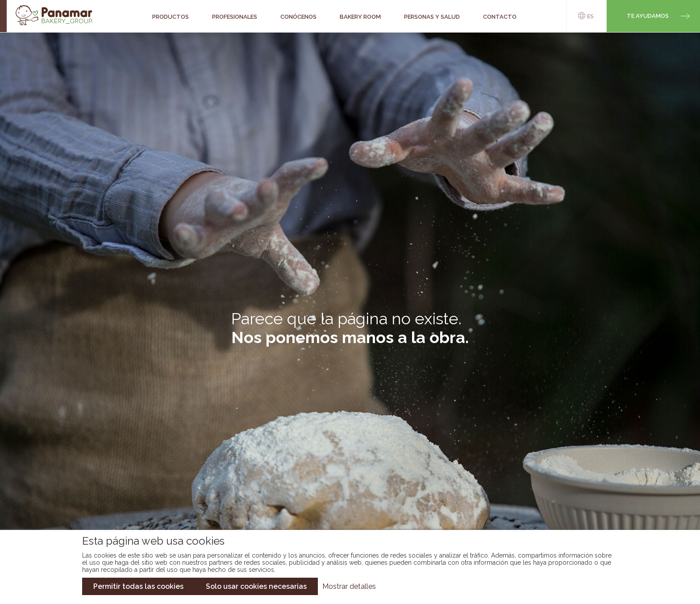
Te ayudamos (648, 16)
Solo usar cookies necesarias (256, 586)
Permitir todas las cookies (138, 586)
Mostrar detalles (349, 586)
